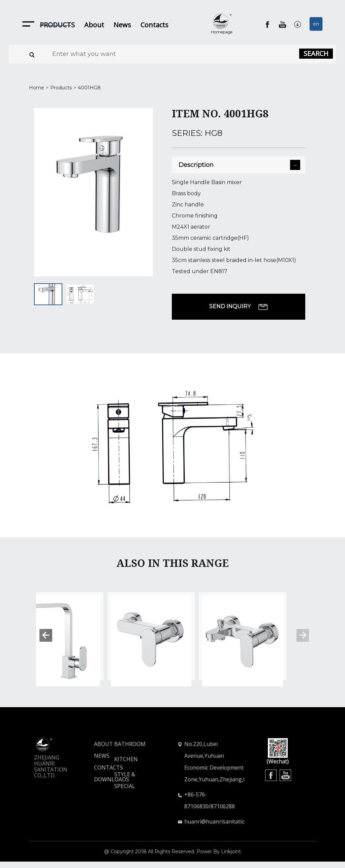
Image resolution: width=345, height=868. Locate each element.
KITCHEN (126, 765)
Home (37, 88)
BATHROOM (130, 750)
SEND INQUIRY (239, 307)
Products (61, 88)
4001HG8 (89, 88)
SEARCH (316, 53)
